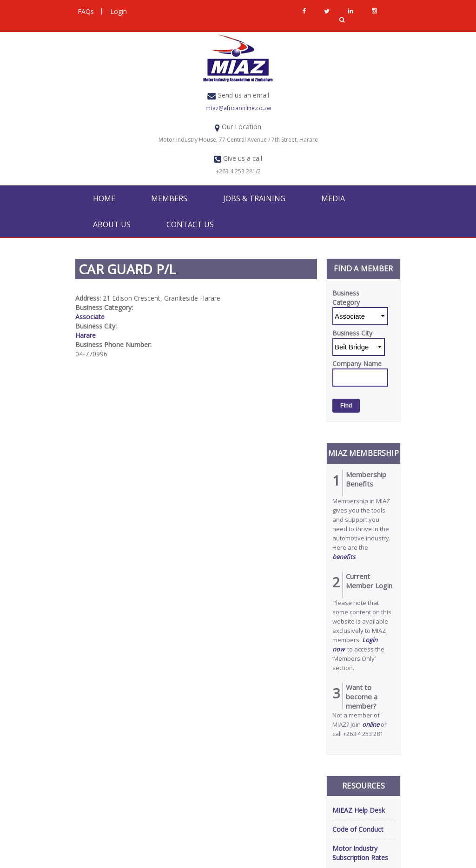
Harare (86, 335)
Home (104, 198)
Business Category (346, 298)
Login (119, 11)
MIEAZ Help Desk (359, 810)
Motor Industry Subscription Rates (360, 853)
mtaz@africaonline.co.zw (238, 108)
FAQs (86, 11)
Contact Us (190, 224)
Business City (352, 333)
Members (169, 198)
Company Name (357, 364)
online (371, 724)
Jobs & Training (254, 198)
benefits (344, 557)
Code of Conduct (358, 829)
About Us (112, 224)
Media (333, 198)
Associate (90, 317)
